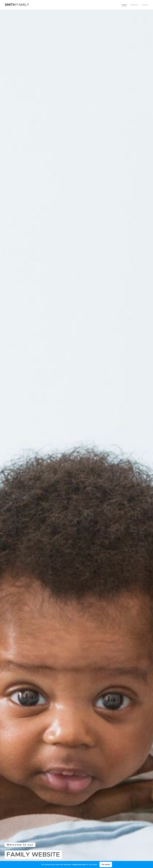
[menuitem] (124, 5)
